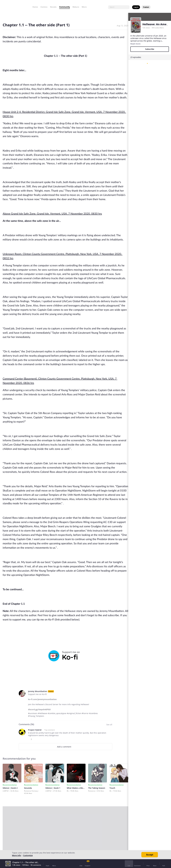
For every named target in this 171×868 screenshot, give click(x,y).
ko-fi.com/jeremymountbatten (42, 699)
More (85, 7)
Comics (44, 7)
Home (35, 7)
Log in (136, 7)
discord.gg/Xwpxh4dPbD (39, 709)
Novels (53, 7)
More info (16, 855)
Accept (150, 855)
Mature (76, 7)
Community (65, 7)
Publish (146, 7)
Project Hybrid (35, 730)
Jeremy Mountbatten (38, 691)
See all (109, 725)
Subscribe (150, 49)
